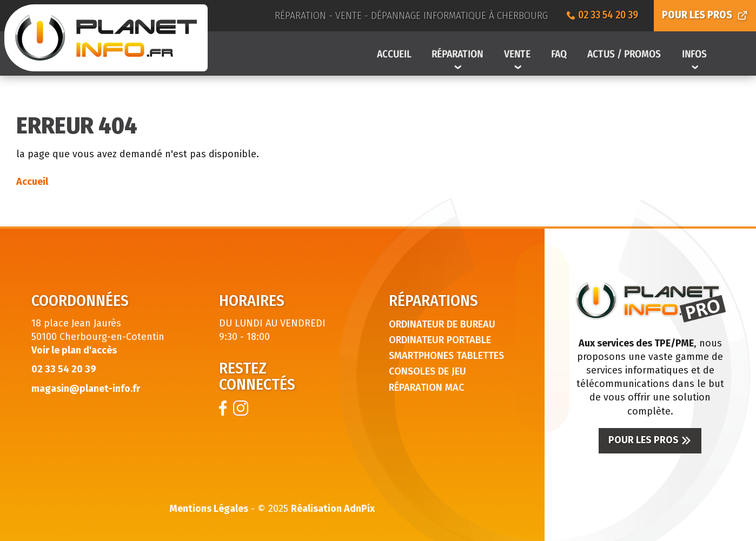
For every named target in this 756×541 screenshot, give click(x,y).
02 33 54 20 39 (64, 369)
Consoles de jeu (427, 371)
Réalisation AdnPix (333, 509)
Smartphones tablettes (446, 356)
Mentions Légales (209, 509)
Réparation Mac (426, 388)
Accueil (32, 182)
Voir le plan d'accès (74, 350)
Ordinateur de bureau (442, 324)
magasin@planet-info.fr (86, 389)
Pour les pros (650, 440)
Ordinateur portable (440, 340)
